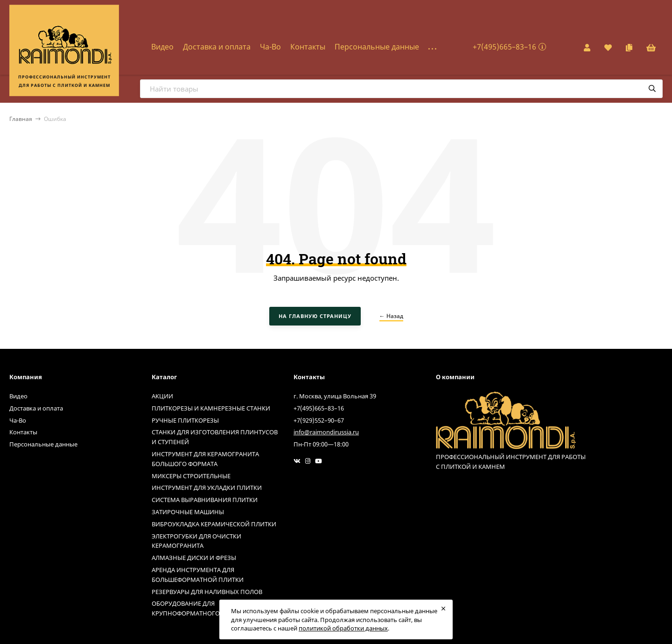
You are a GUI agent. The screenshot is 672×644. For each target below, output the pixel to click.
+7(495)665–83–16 (504, 47)
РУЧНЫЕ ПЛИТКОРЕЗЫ (185, 420)
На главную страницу (315, 316)
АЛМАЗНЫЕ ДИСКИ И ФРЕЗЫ (194, 558)
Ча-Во (270, 47)
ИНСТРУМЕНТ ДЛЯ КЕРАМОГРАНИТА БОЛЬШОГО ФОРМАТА (205, 459)
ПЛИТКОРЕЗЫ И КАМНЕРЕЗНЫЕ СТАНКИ (211, 408)
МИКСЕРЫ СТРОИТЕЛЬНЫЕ (191, 476)
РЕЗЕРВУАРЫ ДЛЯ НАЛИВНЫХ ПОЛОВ (207, 592)
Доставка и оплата (217, 47)
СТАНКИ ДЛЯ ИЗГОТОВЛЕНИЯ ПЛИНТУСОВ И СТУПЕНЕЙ (215, 437)
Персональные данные (377, 47)
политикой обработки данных (343, 628)
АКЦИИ (162, 396)
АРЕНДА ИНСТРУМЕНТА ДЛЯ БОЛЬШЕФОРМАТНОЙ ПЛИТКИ (198, 575)
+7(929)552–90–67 (319, 420)
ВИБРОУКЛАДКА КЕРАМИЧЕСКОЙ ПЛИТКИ (214, 524)
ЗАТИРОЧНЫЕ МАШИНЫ (188, 512)
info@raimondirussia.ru (326, 432)
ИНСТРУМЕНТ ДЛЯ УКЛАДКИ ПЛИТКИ (207, 488)
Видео (162, 47)
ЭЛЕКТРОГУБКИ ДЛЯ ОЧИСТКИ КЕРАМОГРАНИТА (196, 541)
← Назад (391, 316)
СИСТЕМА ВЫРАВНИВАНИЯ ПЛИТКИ (205, 500)
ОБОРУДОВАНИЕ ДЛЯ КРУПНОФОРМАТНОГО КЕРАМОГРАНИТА (212, 608)
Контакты (308, 47)
